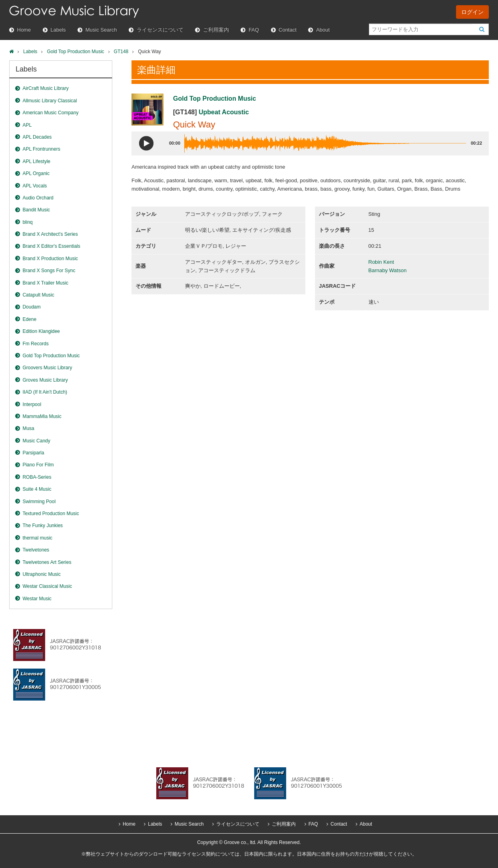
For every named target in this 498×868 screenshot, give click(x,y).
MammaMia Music (42, 416)
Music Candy (36, 441)
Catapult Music (38, 295)
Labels (58, 30)
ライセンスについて (160, 30)
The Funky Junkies (43, 526)
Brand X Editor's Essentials (51, 246)
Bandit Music (36, 210)
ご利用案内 (216, 30)
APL (27, 125)
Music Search (101, 30)
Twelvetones (36, 550)
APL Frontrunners (41, 149)
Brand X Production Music (50, 259)
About (323, 30)
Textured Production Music (51, 514)
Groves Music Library (45, 380)
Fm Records (35, 344)
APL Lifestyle (36, 161)
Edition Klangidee (41, 331)
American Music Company (50, 113)
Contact (288, 30)
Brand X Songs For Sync (49, 271)
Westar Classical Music (47, 586)
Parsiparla (33, 453)
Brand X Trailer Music (45, 283)
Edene (29, 319)
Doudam (31, 307)
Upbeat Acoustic (224, 112)
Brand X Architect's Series (50, 234)
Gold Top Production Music (75, 52)
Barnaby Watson (388, 270)
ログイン (472, 12)
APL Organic (36, 173)
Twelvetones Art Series (47, 562)
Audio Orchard (38, 198)
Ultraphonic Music (41, 574)
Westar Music (37, 599)
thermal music (37, 538)
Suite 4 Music (37, 489)
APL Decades (37, 137)
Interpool (32, 404)
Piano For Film (38, 465)
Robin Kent (381, 262)
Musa (28, 428)
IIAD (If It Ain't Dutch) (45, 392)
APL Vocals (35, 186)
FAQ (254, 30)
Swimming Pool (39, 502)
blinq (27, 222)
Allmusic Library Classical (50, 101)
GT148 (121, 52)
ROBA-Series (37, 477)
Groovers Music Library (47, 368)
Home (24, 30)
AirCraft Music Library (45, 88)
